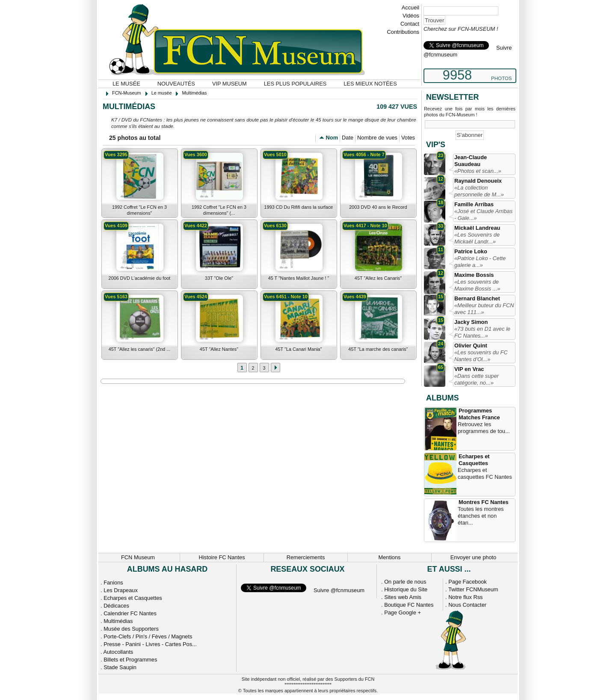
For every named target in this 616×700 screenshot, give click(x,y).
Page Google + (403, 612)
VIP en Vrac (469, 369)
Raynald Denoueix (478, 181)
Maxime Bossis (474, 275)
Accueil (410, 7)
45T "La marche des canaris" (378, 349)
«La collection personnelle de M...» (479, 191)
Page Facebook (468, 582)
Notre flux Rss (465, 597)
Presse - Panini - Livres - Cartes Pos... (150, 644)
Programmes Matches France (479, 414)
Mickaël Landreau (477, 228)
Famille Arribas (474, 204)
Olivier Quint (471, 346)
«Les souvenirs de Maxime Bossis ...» (477, 285)
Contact (410, 24)
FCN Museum (138, 557)
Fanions (113, 583)
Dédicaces (116, 606)
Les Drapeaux (121, 590)
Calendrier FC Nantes (130, 613)
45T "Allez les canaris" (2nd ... (140, 349)
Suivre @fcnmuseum (339, 590)
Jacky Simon (471, 322)
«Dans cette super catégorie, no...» (477, 379)
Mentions (390, 557)
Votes (408, 138)
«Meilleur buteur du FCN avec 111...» (484, 309)
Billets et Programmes (130, 660)
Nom (332, 138)
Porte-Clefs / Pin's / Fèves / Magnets (148, 636)
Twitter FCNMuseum (473, 589)
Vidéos (411, 16)
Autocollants (118, 652)
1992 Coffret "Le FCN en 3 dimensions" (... (219, 210)
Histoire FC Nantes (222, 557)
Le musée (126, 84)
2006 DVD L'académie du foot (140, 278)
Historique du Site (406, 589)
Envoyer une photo (473, 557)
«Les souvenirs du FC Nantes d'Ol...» (481, 356)
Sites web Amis (403, 597)
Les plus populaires (295, 84)
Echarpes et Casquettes (474, 460)
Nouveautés (176, 84)
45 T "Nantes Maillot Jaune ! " (299, 278)
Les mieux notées (370, 84)
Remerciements (306, 557)
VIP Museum (230, 84)
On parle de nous (405, 582)
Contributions (403, 32)
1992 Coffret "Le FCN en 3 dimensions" (139, 210)
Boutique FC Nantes (409, 605)
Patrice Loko (471, 251)
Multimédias (118, 621)
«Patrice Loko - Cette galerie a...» (480, 262)
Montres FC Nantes (484, 502)
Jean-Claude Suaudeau (471, 161)
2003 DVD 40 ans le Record (378, 207)
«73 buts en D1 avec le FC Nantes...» (482, 332)
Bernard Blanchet (477, 298)
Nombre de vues (377, 138)
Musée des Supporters (131, 629)
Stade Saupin (120, 667)
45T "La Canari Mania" (298, 349)
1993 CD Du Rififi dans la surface (299, 207)
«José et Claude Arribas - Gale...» (483, 215)
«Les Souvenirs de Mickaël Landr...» (477, 238)
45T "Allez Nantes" (219, 349)
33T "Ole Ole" (219, 278)
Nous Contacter (467, 605)
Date (348, 138)
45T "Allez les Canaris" (378, 278)
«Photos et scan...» (478, 171)
